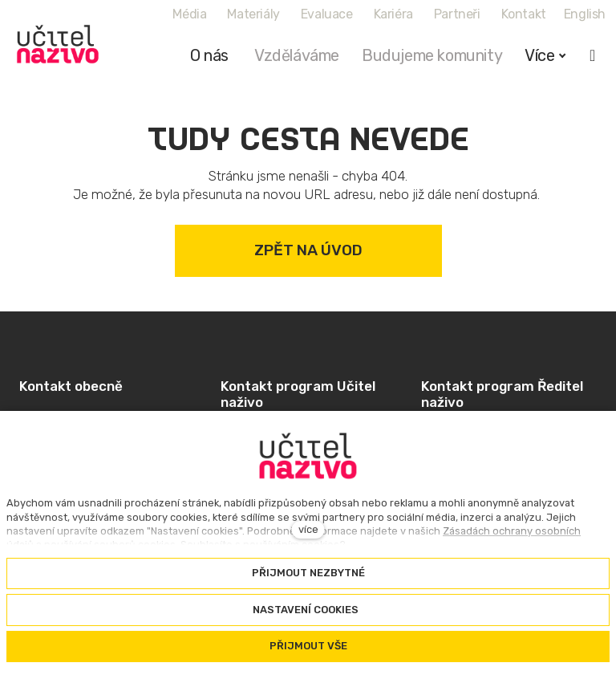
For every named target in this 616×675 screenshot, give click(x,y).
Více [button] (545, 55)
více (308, 529)
